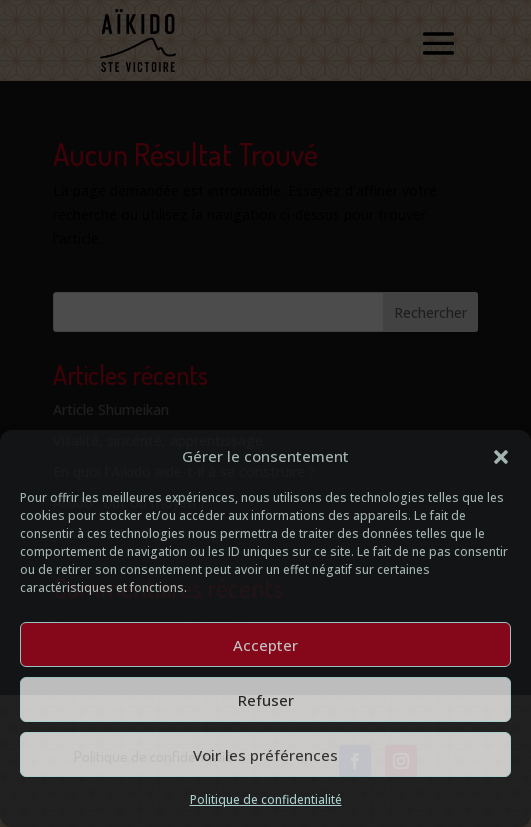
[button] (501, 457)
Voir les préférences (265, 755)
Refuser (266, 700)
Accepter (265, 645)
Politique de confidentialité (266, 799)
